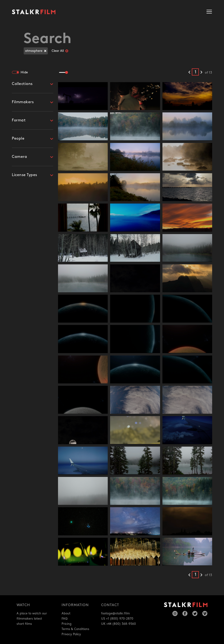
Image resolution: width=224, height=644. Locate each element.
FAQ (65, 619)
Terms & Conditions (75, 629)
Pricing (67, 624)
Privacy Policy (71, 634)
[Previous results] (189, 72)
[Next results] (201, 72)
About (66, 613)
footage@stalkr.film (115, 613)
